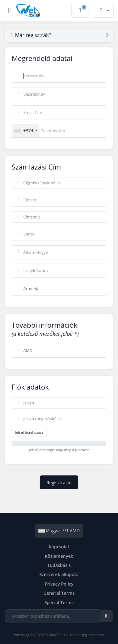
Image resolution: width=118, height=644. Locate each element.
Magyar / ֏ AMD (59, 531)
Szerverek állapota (59, 574)
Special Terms (59, 602)
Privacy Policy (59, 584)
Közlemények (59, 556)
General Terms (59, 593)
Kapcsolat (59, 547)
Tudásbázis (59, 565)
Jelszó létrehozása (29, 432)
